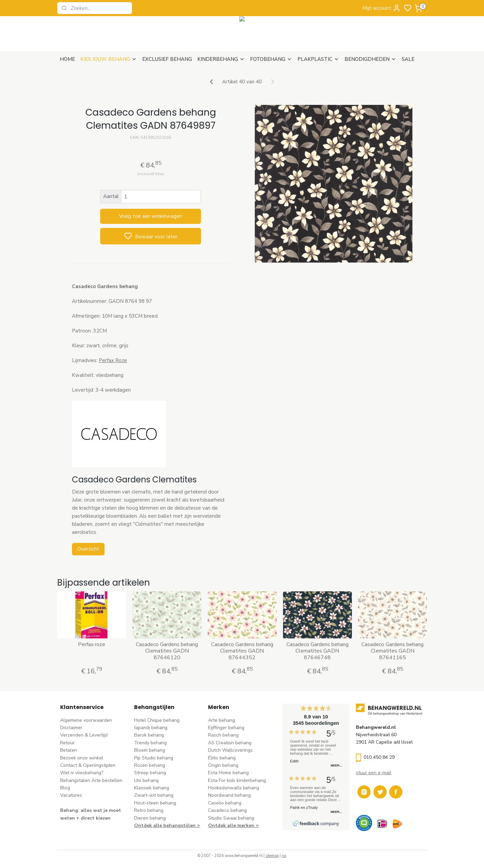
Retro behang (149, 810)
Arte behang (221, 720)
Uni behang (146, 780)
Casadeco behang (227, 810)
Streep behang (150, 773)
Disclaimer (71, 728)
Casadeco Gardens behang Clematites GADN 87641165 (392, 651)
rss (284, 856)
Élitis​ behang (222, 758)
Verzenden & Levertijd (84, 735)
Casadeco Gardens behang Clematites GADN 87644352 (242, 651)
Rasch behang (223, 735)
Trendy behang (150, 743)
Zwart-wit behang (154, 795)
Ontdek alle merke (230, 825)
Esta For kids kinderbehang (237, 780)
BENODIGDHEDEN (370, 59)
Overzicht (88, 549)
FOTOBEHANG (271, 59)
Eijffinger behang (226, 728)
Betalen (69, 750)
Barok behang (149, 735)
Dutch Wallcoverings (230, 750)
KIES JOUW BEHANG (109, 59)
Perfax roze (92, 645)
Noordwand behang (229, 795)
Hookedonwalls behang (234, 788)
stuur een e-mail (374, 773)
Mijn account (381, 8)
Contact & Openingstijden (88, 765)
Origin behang (223, 765)
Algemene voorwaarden (86, 720)
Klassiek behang (152, 788)
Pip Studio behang (154, 758)
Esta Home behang (228, 773)
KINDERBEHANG (221, 59)
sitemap (272, 856)
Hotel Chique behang (157, 720)
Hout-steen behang (155, 803)
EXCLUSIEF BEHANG (167, 59)
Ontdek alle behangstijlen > (167, 825)
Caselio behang (225, 803)
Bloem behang (150, 750)
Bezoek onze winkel (82, 758)
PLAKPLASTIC (318, 59)
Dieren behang (150, 818)
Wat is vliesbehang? (82, 773)
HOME (67, 59)
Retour (67, 743)
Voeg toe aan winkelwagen (151, 216)
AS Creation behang (230, 743)
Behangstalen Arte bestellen (91, 780)
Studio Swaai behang (231, 818)
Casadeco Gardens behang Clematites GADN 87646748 (317, 651)
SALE (408, 59)
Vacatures (71, 795)
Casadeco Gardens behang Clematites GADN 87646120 (167, 651)
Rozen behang (150, 765)
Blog (65, 788)
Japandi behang (151, 728)
